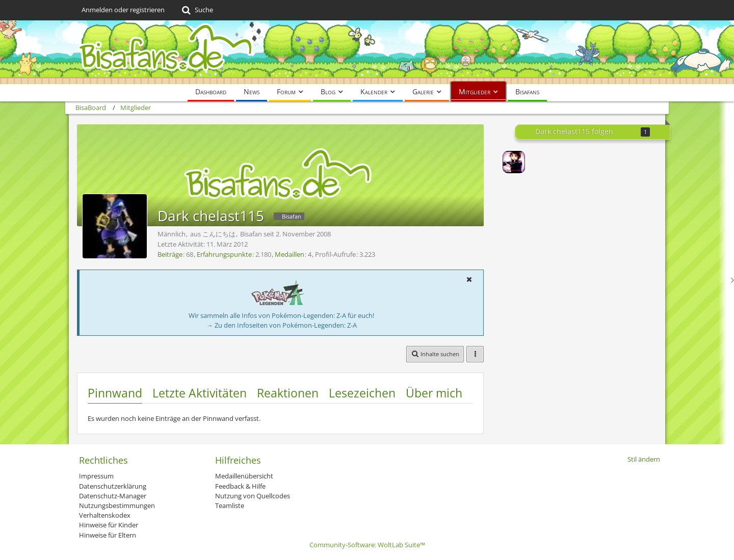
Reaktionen (288, 393)
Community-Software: (367, 545)
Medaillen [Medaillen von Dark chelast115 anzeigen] (290, 254)
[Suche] (196, 10)
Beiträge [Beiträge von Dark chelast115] (170, 254)
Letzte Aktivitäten (200, 393)
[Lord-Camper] (514, 162)
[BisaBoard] (367, 52)
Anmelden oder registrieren (123, 10)
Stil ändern (644, 459)
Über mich (434, 393)
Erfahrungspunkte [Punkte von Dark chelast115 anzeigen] (224, 254)
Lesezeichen (362, 393)
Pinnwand (115, 393)
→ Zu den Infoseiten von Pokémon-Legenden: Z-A (282, 325)
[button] (469, 279)
